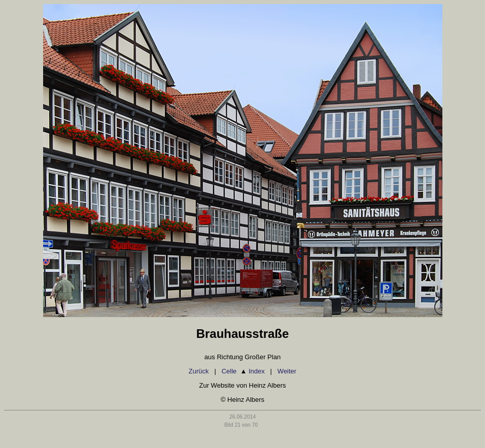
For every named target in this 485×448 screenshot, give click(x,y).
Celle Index (243, 371)
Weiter (287, 371)
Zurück (199, 371)
